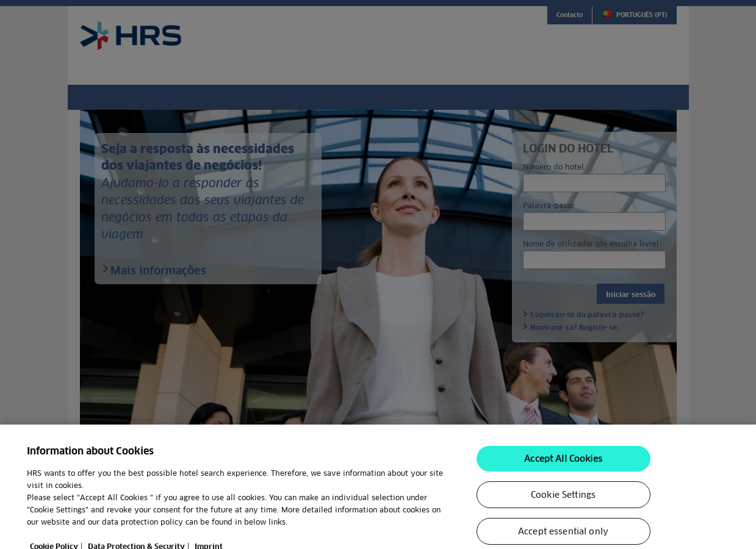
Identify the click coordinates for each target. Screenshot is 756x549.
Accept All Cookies (563, 470)
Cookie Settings (563, 506)
